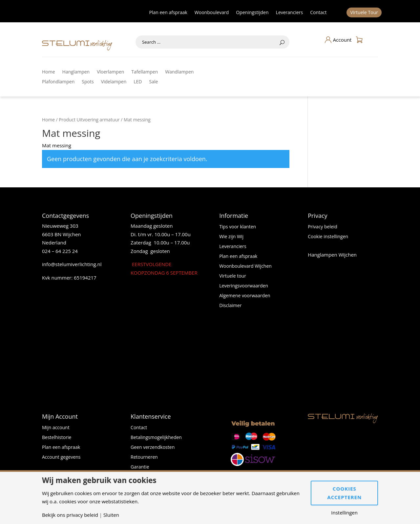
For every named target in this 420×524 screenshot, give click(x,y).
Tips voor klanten (238, 227)
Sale (154, 82)
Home (49, 72)
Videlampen (114, 82)
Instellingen (344, 513)
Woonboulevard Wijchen (245, 266)
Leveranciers (290, 13)
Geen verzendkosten (153, 448)
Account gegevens (61, 457)
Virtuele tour (233, 276)
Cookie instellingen (328, 237)
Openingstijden (252, 13)
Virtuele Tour (364, 13)
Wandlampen (179, 72)
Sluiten (111, 515)
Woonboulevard (212, 13)
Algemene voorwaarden (245, 296)
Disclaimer (230, 306)
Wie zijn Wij (231, 237)
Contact (318, 13)
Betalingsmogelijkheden (156, 438)
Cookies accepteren (344, 493)
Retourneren (144, 457)
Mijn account (56, 428)
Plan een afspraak (168, 13)
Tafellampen (145, 72)
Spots (88, 82)
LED (138, 82)
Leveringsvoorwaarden (244, 286)
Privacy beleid (323, 227)
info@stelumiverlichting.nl (72, 264)
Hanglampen (76, 72)
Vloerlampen (110, 72)
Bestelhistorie (57, 438)
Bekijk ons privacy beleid (70, 515)
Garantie (140, 467)
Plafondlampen (58, 82)
